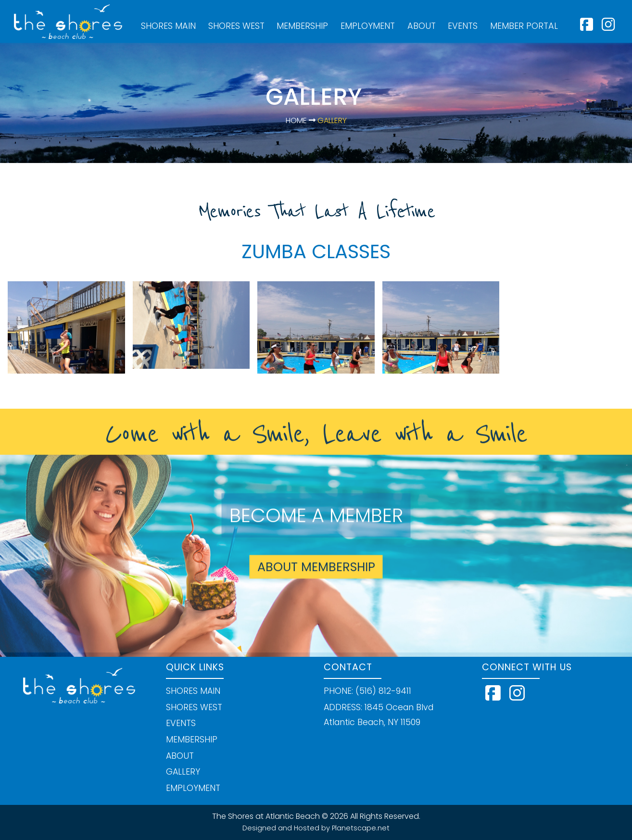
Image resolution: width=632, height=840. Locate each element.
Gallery (331, 120)
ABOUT (422, 26)
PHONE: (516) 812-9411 (367, 691)
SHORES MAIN (168, 26)
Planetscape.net (361, 828)
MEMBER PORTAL (524, 26)
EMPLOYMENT (368, 26)
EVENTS (463, 26)
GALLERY (183, 772)
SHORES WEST (236, 26)
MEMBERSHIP (302, 26)
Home (296, 120)
